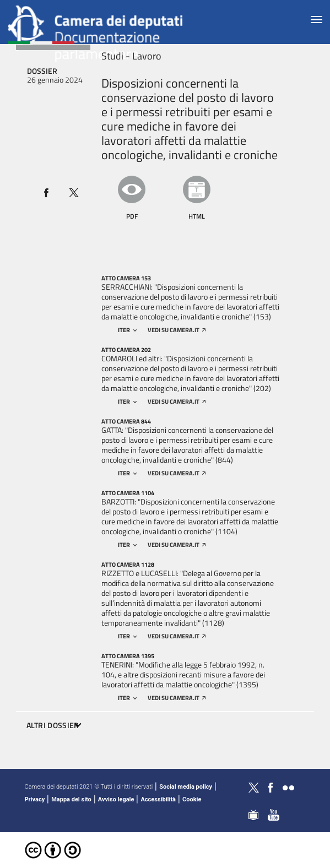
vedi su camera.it (177, 330)
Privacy (35, 799)
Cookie (192, 799)
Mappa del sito (71, 799)
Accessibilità (158, 799)
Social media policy (186, 787)
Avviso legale (116, 799)
